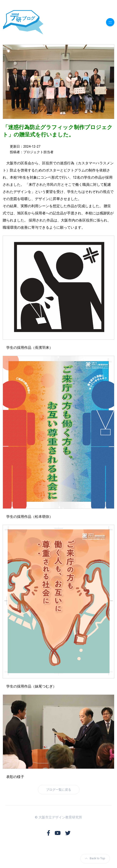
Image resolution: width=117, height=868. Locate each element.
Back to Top (95, 858)
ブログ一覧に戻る (59, 790)
